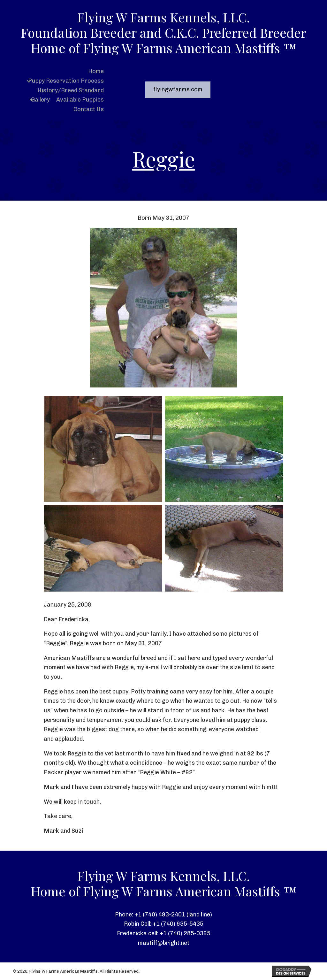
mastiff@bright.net (164, 943)
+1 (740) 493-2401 (160, 915)
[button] (29, 81)
